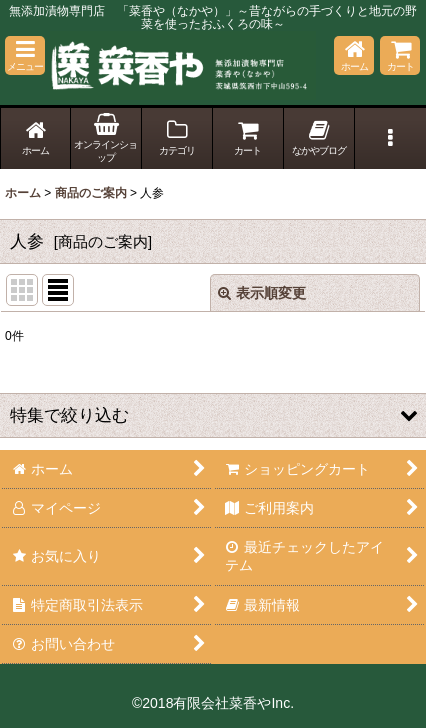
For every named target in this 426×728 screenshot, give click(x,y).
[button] (25, 55)
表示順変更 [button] (262, 293)
